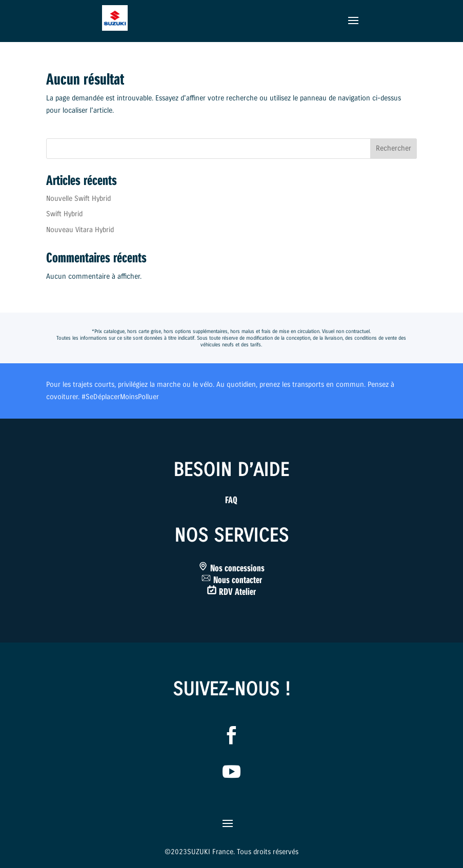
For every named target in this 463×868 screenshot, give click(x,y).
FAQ (231, 500)
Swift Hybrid (64, 214)
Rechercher (394, 148)
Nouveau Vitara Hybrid (80, 230)
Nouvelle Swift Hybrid (78, 199)
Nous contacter (238, 580)
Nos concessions (237, 568)
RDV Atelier (237, 592)
